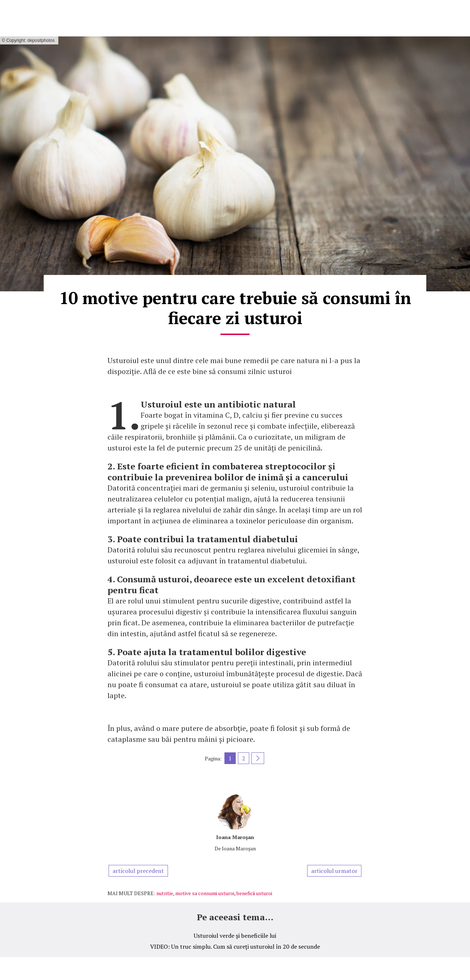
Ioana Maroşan (235, 837)
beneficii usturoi (254, 893)
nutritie (165, 893)
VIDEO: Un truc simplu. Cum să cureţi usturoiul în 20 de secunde (235, 946)
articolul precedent (138, 871)
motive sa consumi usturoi (205, 893)
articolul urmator (334, 871)
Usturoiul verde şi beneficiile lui (235, 936)
